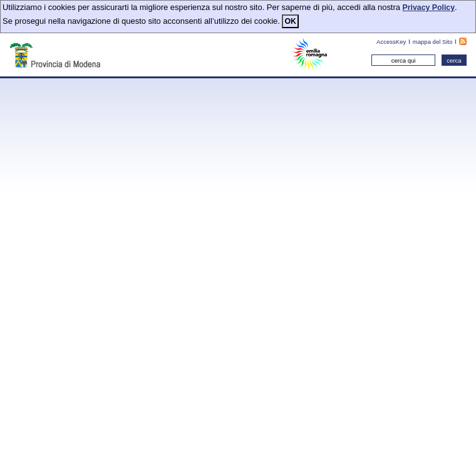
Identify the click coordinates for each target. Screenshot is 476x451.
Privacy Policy (429, 8)
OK (290, 21)
